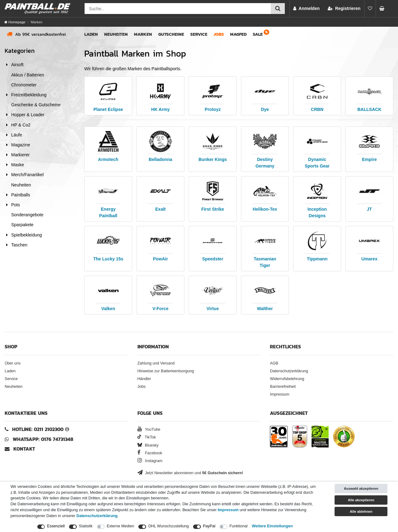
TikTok (147, 437)
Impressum (280, 394)
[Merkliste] (370, 9)
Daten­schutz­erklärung (97, 516)
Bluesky (148, 445)
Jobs (219, 34)
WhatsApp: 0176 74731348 (43, 439)
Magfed (238, 34)
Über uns (13, 363)
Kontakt (24, 449)
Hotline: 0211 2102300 (38, 429)
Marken (143, 34)
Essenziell (56, 526)
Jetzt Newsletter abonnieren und (190, 473)
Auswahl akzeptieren (361, 488)
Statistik (86, 526)
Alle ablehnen (361, 511)
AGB (274, 363)
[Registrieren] (344, 9)
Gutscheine (171, 34)
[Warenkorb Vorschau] (384, 9)
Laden (91, 34)
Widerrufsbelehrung (287, 379)
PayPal (209, 526)
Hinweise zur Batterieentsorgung (166, 371)
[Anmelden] (306, 9)
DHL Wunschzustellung (169, 526)
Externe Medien (120, 526)
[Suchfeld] (178, 9)
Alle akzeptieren (361, 500)
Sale (258, 34)
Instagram (150, 461)
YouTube (149, 429)
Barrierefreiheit (283, 387)
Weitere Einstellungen (272, 526)
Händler (144, 379)
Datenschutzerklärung (289, 371)
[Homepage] (15, 22)
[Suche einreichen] (278, 9)
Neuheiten (116, 34)
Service (199, 34)
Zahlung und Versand (156, 363)
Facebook (150, 453)
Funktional (238, 526)
